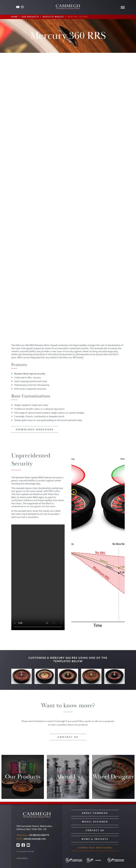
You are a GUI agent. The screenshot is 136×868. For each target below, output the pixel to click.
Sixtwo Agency (22, 858)
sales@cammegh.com (35, 839)
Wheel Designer (95, 822)
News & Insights (95, 839)
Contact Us (95, 830)
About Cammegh (95, 813)
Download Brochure (95, 848)
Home (15, 17)
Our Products (30, 17)
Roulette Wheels (53, 17)
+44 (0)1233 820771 (39, 835)
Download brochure (35, 429)
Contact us (68, 737)
